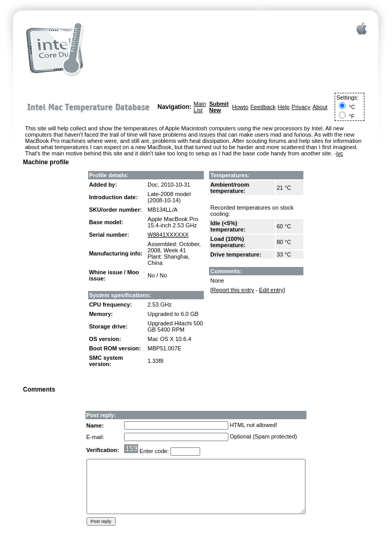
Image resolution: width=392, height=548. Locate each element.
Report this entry (233, 290)
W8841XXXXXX (168, 235)
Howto (240, 107)
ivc (340, 153)
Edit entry (271, 290)
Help (284, 107)
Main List (200, 107)
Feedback (263, 107)
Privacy (301, 107)
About (320, 107)
